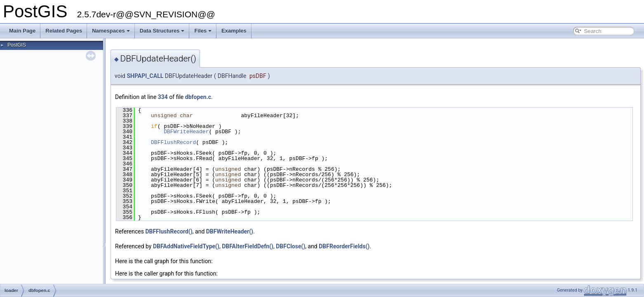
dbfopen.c (198, 97)
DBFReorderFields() (344, 246)
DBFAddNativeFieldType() (186, 246)
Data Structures (162, 31)
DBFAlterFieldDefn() (248, 246)
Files (203, 31)
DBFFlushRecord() (169, 231)
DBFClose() (290, 246)
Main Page (22, 31)
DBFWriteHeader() (230, 231)
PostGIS (17, 45)
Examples (234, 31)
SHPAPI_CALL (145, 76)
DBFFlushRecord (173, 142)
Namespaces (111, 31)
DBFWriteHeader (186, 132)
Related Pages (64, 31)
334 (163, 97)
